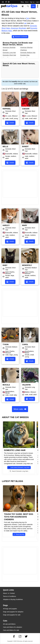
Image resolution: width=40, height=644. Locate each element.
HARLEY (6, 225)
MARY (25, 225)
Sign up (32, 2)
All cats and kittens (9, 624)
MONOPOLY (27, 265)
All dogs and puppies (10, 609)
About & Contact (9, 593)
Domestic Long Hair (9, 53)
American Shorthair (9, 47)
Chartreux (24, 50)
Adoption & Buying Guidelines (13, 599)
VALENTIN (26, 385)
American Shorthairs (19, 28)
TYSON (5, 345)
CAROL (25, 345)
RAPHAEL (7, 109)
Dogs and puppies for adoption (13, 612)
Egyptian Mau (25, 55)
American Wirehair (26, 47)
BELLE (5, 147)
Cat (27, 18)
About (27, 2)
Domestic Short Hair (9, 55)
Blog (22, 2)
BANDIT (25, 147)
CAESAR (26, 109)
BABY (5, 265)
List (33, 6)
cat (25, 23)
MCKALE (6, 385)
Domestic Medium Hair (28, 53)
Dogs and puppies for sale (12, 615)
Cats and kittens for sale (11, 630)
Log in (38, 2)
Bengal (5, 50)
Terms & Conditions (9, 596)
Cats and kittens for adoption (12, 627)
